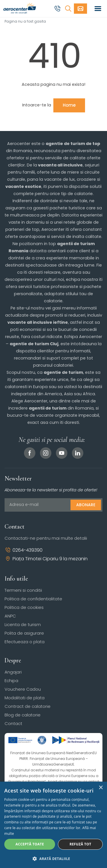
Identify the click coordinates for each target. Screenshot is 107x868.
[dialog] (53, 825)
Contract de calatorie (28, 706)
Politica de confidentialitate (33, 599)
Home (69, 105)
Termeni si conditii (23, 590)
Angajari (13, 672)
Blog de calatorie (23, 715)
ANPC (10, 616)
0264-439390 (24, 550)
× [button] (101, 788)
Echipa (11, 681)
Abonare (86, 505)
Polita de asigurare (24, 633)
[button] (53, 859)
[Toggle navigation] (98, 9)
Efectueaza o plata (25, 642)
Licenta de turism (23, 624)
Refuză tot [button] (80, 844)
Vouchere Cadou (23, 689)
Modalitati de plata (25, 698)
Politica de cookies (24, 607)
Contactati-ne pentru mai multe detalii (46, 538)
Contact (13, 723)
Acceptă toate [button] (30, 844)
